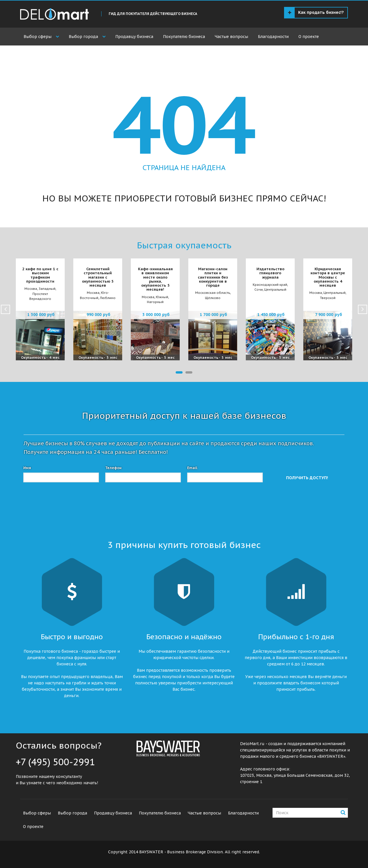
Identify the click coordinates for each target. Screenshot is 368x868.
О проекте (309, 37)
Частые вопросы (231, 37)
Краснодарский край (270, 285)
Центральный (275, 290)
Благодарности (273, 37)
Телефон (113, 468)
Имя (27, 468)
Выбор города (83, 37)
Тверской (328, 298)
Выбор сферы (38, 37)
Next (363, 309)
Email (192, 468)
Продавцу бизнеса (134, 37)
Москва (31, 289)
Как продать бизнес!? (316, 13)
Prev (5, 309)
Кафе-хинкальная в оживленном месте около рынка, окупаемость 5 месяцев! (155, 279)
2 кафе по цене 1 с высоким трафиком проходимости (40, 275)
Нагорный (155, 302)
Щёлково (213, 298)
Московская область (213, 293)
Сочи (259, 290)
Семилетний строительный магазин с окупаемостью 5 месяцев (98, 277)
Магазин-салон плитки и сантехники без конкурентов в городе (213, 277)
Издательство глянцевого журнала (270, 273)
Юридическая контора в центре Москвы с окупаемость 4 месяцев (328, 277)
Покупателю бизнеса (184, 37)
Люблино (108, 298)
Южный (162, 297)
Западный (47, 289)
